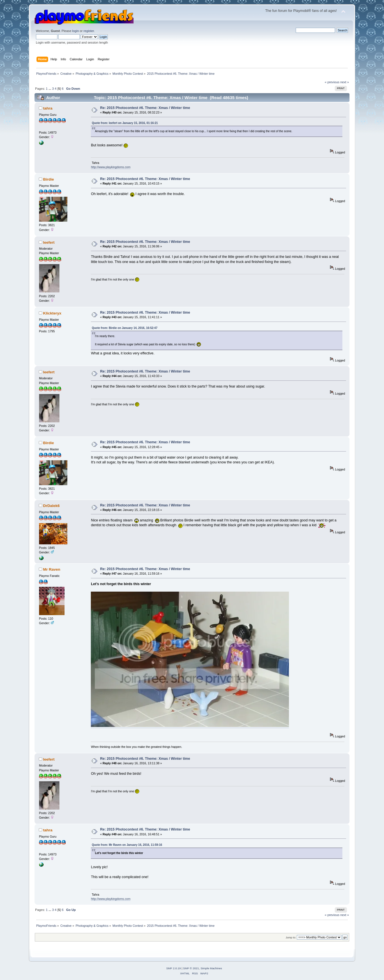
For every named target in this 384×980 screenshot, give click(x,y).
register (89, 31)
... (50, 89)
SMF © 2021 (191, 968)
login (76, 31)
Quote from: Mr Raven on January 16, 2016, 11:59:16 (127, 845)
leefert (49, 242)
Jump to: (291, 937)
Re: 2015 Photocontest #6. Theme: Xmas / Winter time (145, 108)
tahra (48, 108)
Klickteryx (52, 313)
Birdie (48, 179)
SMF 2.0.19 (173, 968)
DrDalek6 (51, 506)
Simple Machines (211, 968)
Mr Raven (52, 569)
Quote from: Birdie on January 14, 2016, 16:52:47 (125, 328)
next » (345, 82)
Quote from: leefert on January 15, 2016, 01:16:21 (125, 123)
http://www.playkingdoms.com (111, 167)
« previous (332, 82)
